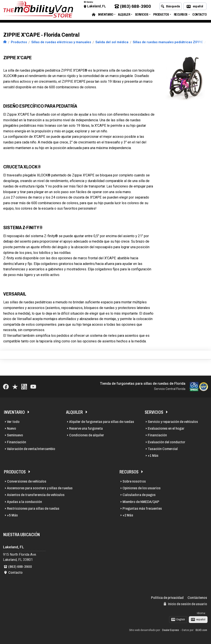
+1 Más (153, 456)
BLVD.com (201, 630)
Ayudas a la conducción (24, 502)
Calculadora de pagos (139, 495)
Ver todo (13, 422)
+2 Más (128, 515)
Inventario (106, 15)
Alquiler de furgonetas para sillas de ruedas (102, 422)
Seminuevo (15, 435)
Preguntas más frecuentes (142, 508)
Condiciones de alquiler (87, 435)
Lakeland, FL (96, 7)
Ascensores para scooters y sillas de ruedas (40, 488)
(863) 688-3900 (133, 7)
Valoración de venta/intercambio (31, 449)
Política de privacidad (167, 598)
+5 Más (12, 515)
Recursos (181, 15)
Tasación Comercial (163, 449)
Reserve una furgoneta (86, 428)
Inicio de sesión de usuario (185, 604)
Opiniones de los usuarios (142, 488)
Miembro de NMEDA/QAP (141, 502)
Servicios (142, 15)
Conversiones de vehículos (27, 481)
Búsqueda (170, 7)
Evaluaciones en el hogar (166, 428)
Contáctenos (197, 598)
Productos (161, 15)
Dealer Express (171, 630)
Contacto (199, 15)
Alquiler (124, 15)
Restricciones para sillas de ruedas (33, 508)
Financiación (17, 442)
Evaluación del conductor (167, 442)
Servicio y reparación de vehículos (173, 422)
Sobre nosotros (134, 481)
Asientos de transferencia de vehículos (36, 495)
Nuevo (12, 428)
